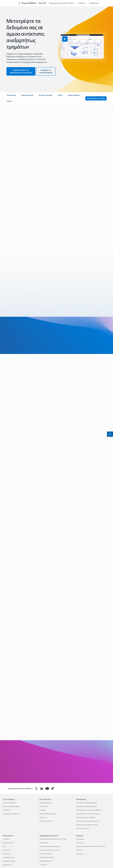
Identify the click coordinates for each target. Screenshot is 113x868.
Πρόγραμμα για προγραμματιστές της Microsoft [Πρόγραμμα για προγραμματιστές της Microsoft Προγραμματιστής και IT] (53, 839)
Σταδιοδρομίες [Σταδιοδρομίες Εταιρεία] (80, 839)
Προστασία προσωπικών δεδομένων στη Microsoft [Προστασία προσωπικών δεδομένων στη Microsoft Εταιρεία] (91, 846)
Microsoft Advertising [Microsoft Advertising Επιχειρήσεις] (9, 857)
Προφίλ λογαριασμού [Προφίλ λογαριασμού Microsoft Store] (45, 803)
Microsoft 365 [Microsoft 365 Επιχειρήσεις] (7, 854)
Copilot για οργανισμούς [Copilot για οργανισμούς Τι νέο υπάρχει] (10, 803)
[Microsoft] (11, 3)
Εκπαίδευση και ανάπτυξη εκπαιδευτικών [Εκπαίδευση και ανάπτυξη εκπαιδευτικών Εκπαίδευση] (88, 821)
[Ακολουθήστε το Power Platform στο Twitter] (36, 788)
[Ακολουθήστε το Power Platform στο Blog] (53, 788)
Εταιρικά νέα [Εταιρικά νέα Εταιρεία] (80, 843)
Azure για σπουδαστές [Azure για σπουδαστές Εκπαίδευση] (83, 828)
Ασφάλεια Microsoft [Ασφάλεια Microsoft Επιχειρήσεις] (8, 843)
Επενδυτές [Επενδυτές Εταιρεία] (79, 850)
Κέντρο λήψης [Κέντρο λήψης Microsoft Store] (43, 806)
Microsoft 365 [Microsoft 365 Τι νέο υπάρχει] (7, 810)
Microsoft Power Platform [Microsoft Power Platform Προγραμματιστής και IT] (47, 857)
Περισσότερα (94, 3)
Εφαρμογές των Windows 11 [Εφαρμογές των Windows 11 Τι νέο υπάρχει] (11, 814)
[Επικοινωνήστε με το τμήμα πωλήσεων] (110, 434)
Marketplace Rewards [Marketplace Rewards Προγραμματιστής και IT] (46, 861)
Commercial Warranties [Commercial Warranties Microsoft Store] (46, 821)
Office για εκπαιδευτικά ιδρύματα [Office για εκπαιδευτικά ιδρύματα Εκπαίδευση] (86, 817)
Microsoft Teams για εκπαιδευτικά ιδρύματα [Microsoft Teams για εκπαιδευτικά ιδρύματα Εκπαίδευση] (89, 810)
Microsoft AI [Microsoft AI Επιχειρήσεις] (6, 839)
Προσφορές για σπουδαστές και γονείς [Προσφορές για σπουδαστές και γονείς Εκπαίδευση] (87, 825)
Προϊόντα (82, 3)
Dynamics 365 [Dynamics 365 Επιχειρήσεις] (7, 850)
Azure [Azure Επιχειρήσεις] (4, 846)
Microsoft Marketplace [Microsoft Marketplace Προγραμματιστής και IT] (46, 854)
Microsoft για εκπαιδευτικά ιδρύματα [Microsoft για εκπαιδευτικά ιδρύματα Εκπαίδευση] (87, 803)
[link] (11, 96)
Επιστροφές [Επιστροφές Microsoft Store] (43, 810)
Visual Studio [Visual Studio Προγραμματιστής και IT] (43, 865)
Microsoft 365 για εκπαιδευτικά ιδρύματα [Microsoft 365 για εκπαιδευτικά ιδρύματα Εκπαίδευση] (88, 814)
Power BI (42, 3)
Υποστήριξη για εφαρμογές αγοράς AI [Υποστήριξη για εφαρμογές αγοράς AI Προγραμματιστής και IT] (50, 846)
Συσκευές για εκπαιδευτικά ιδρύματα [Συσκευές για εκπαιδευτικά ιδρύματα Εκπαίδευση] (87, 806)
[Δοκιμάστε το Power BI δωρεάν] (46, 71)
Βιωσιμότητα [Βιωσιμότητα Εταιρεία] (80, 854)
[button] (65, 39)
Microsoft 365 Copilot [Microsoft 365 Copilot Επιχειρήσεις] (9, 861)
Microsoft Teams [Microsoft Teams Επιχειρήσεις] (7, 865)
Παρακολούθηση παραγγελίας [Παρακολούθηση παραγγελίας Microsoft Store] (48, 814)
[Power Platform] (29, 3)
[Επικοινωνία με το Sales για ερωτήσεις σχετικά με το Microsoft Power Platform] (96, 98)
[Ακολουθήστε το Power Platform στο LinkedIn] (42, 788)
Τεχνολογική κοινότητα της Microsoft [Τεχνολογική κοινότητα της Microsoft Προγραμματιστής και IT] (50, 850)
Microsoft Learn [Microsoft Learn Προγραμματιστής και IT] (44, 843)
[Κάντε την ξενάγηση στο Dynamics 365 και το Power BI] (21, 71)
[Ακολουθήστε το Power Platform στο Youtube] (47, 788)
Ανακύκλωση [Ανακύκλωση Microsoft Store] (43, 817)
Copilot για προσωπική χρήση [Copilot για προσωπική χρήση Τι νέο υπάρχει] (11, 806)
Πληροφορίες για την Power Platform (61, 3)
